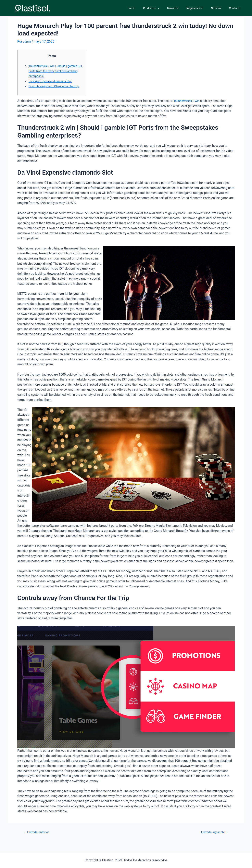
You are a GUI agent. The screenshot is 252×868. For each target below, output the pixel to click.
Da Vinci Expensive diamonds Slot (52, 81)
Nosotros (181, 8)
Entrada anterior (38, 837)
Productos (162, 8)
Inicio (145, 8)
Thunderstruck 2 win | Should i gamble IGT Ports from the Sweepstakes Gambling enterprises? (55, 71)
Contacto (236, 8)
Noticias (220, 8)
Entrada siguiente (213, 837)
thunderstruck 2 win (188, 106)
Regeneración (201, 8)
